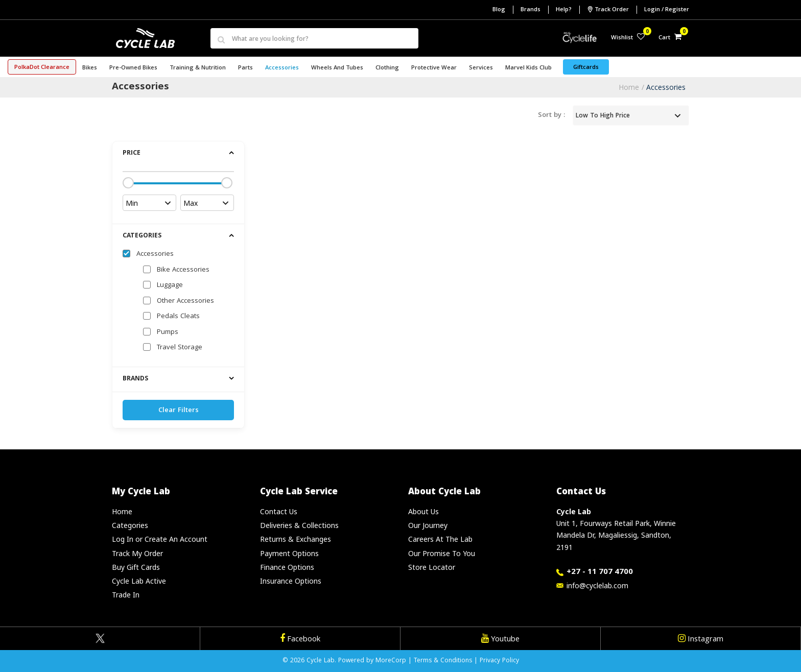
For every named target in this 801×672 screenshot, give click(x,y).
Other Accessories (185, 301)
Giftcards (586, 68)
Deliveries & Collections (299, 525)
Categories (130, 525)
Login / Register (667, 10)
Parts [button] (245, 68)
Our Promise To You (442, 553)
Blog (499, 10)
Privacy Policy (499, 661)
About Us (423, 511)
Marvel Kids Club (528, 68)
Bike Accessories (183, 270)
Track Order (608, 10)
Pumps (168, 332)
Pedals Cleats (178, 317)
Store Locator (432, 567)
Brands (531, 10)
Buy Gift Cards (136, 567)
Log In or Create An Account (160, 539)
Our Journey (428, 525)
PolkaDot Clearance (42, 68)
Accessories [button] (282, 68)
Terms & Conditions (443, 661)
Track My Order (137, 553)
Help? (564, 10)
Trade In (126, 595)
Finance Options (287, 567)
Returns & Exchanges (296, 539)
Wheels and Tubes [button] (337, 68)
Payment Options (289, 553)
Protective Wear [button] (434, 68)
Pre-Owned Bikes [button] (133, 68)
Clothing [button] (387, 68)
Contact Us (279, 511)
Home (629, 87)
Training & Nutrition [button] (198, 68)
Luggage (170, 285)
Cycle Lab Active (139, 581)
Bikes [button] (90, 68)
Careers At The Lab (440, 539)
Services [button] (481, 68)
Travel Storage (180, 348)
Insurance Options (291, 581)
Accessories (666, 87)
